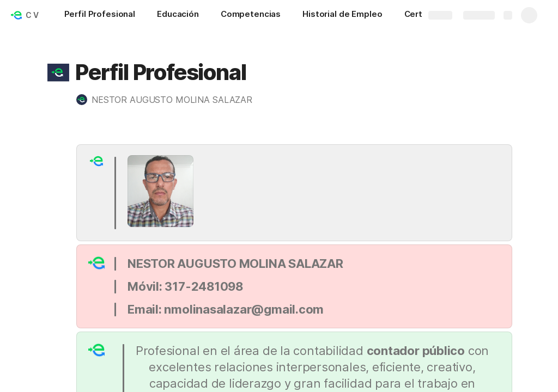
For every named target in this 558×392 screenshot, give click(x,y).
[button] (58, 72)
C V (32, 15)
